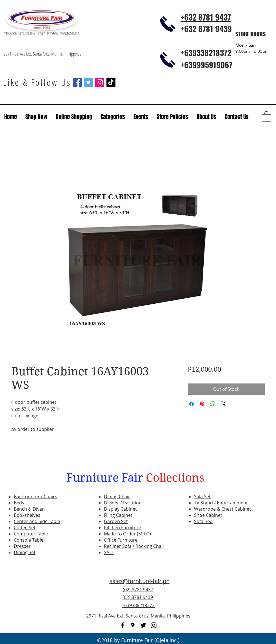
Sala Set (202, 497)
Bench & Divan (29, 509)
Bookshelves (27, 515)
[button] (141, 117)
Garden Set (116, 521)
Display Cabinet (120, 509)
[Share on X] (224, 404)
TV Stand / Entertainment (221, 503)
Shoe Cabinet (208, 515)
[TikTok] (111, 82)
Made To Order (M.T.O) (127, 534)
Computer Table (31, 534)
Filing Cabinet (118, 515)
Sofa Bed (203, 521)
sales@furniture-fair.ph (140, 581)
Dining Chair (117, 497)
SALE (109, 552)
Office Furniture (121, 540)
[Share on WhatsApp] (213, 404)
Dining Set (25, 552)
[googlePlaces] (133, 625)
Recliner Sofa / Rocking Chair (134, 546)
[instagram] (154, 625)
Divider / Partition (123, 503)
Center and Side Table (37, 521)
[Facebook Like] (238, 601)
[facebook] (122, 625)
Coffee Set (25, 528)
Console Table (29, 540)
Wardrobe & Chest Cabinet (222, 509)
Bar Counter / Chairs (35, 497)
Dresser (22, 546)
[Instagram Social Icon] (100, 82)
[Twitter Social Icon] (88, 82)
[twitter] (143, 625)
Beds (19, 503)
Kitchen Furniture (123, 528)
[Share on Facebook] (192, 404)
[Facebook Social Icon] (77, 82)
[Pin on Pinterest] (202, 404)
